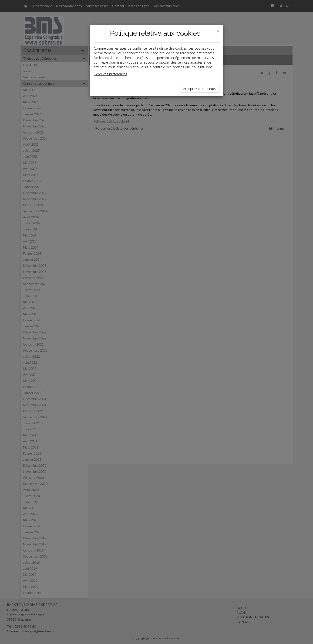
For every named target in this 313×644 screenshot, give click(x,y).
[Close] (218, 31)
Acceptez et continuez (200, 89)
